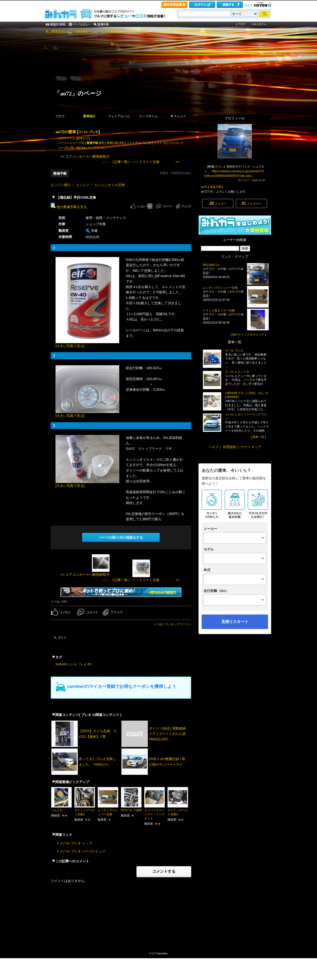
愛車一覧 (258, 437)
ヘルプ (248, 5)
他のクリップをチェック (248, 334)
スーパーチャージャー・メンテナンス (154, 814)
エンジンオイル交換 (163, 31)
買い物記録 (78, 148)
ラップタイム (148, 116)
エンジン (145, 31)
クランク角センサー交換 (219, 311)
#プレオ (221, 167)
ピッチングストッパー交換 (220, 288)
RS (90, 664)
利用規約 (230, 447)
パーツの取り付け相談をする (121, 537)
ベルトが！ (58, 810)
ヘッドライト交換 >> (156, 162)
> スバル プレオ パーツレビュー (81, 851)
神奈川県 (216, 187)
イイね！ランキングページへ (172, 624)
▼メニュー (178, 116)
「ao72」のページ (78, 93)
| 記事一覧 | (121, 162)
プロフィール (67, 138)
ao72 (204, 187)
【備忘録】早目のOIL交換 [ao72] (195, 31)
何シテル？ (244, 180)
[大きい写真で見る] (70, 346)
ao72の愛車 (66, 132)
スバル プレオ (88, 132)
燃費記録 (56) (115, 143)
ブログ (60, 116)
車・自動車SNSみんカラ (59, 31)
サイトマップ (251, 447)
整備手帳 (115, 31)
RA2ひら (102, 764)
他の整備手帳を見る (69, 207)
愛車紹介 (89, 116)
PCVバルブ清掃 (131, 810)
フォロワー (251, 203)
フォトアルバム (119, 116)
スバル (94, 31)
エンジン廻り (130, 31)
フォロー (218, 203)
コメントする (164, 871)
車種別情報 (81, 31)
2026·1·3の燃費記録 (164, 759)
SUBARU (62, 664)
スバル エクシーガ (237, 372)
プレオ (104, 31)
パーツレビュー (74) (71, 143)
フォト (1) (160, 143)
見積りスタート (235, 622)
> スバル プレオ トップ (74, 843)
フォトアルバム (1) (139, 143)
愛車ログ (83, 138)
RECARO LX (211, 265)
